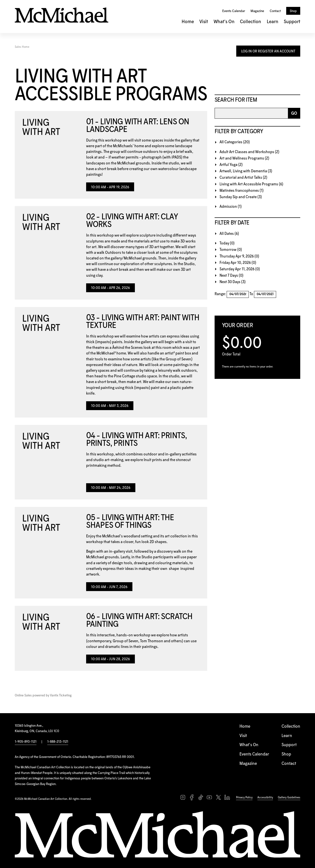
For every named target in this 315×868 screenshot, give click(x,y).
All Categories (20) (235, 142)
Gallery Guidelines (289, 797)
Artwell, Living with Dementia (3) (246, 171)
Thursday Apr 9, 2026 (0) (239, 256)
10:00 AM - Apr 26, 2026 (110, 288)
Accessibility (265, 797)
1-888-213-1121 (58, 742)
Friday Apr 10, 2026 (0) (238, 263)
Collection (251, 22)
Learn (273, 22)
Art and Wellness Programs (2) (244, 158)
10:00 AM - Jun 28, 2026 (110, 659)
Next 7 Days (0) (231, 276)
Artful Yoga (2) (231, 165)
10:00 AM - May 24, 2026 (111, 488)
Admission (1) (231, 207)
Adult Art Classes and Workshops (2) (249, 152)
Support (292, 22)
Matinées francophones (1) (242, 191)
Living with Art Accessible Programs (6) (251, 184)
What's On (224, 22)
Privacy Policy (244, 797)
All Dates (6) (229, 234)
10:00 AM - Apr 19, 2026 (110, 187)
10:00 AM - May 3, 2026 (110, 406)
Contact (275, 11)
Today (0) (227, 243)
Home (188, 22)
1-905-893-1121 (26, 742)
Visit (204, 22)
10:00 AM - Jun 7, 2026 (109, 587)
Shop (293, 11)
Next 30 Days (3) (233, 282)
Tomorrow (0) (231, 250)
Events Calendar (234, 11)
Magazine (257, 11)
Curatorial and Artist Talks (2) (243, 178)
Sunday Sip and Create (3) (241, 197)
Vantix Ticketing (61, 696)
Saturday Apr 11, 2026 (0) (240, 269)
